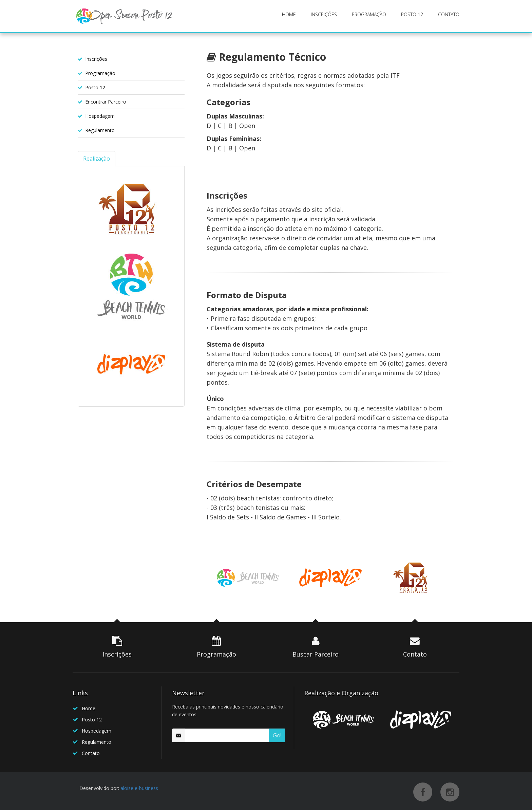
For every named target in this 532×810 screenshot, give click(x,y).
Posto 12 (95, 87)
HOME (289, 14)
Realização (97, 159)
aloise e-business (139, 788)
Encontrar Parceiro (106, 102)
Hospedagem (100, 116)
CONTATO (449, 14)
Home (89, 708)
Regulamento (100, 130)
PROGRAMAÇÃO (369, 14)
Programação (100, 73)
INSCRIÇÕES (324, 14)
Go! (277, 735)
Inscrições (96, 59)
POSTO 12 (412, 14)
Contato (91, 753)
